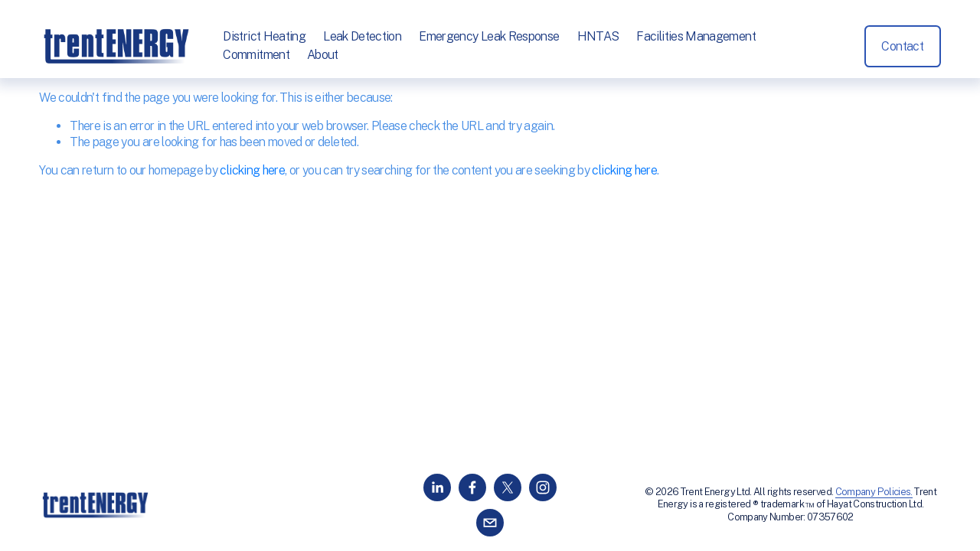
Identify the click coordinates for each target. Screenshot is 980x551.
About (323, 55)
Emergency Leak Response (489, 36)
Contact (902, 46)
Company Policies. (874, 492)
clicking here (252, 170)
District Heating (264, 36)
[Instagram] (543, 487)
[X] (508, 487)
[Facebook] (472, 487)
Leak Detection (362, 36)
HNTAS (598, 36)
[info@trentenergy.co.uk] (490, 523)
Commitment (256, 55)
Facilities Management (696, 36)
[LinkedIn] (437, 487)
